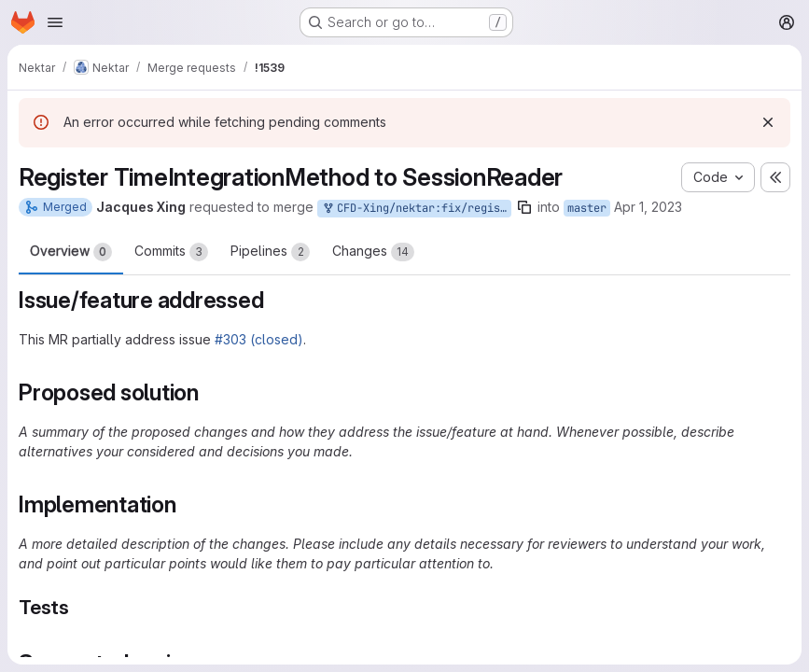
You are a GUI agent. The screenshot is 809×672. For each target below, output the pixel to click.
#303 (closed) (259, 339)
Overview (71, 252)
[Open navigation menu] (55, 22)
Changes (373, 252)
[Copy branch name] (524, 207)
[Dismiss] (768, 122)
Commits (171, 252)
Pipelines (270, 252)
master (587, 208)
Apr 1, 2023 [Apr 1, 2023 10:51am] (648, 207)
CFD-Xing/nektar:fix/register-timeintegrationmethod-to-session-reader (416, 209)
